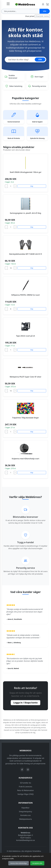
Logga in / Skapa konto (25, 703)
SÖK (40, 60)
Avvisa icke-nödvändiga (19, 863)
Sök (45, 11)
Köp (32, 186)
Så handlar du (25, 783)
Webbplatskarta (26, 819)
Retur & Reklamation (25, 790)
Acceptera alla (37, 863)
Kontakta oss (26, 815)
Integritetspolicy (26, 812)
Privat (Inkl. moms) (42, 16)
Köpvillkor (25, 808)
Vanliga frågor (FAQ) (25, 794)
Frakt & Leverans (26, 787)
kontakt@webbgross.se (26, 840)
